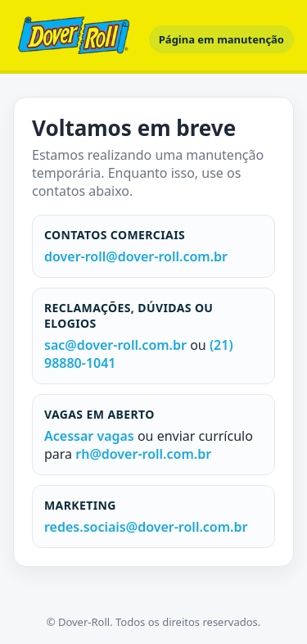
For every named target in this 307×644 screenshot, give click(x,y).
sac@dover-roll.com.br (115, 345)
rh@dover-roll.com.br (143, 454)
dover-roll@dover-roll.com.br (136, 256)
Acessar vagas (91, 436)
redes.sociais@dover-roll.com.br (146, 527)
